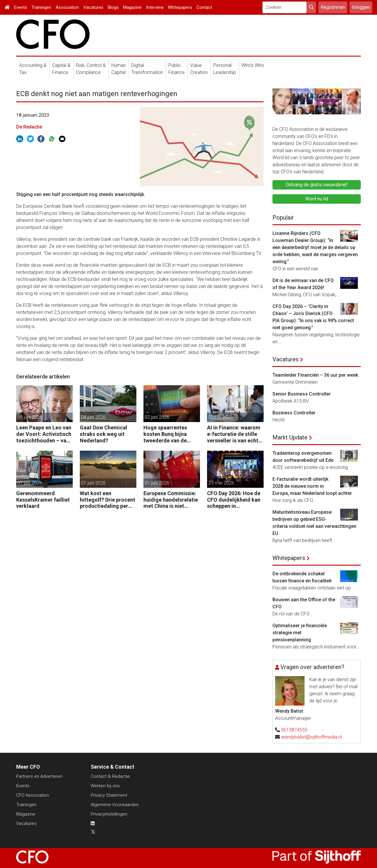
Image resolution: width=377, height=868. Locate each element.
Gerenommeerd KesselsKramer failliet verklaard (43, 500)
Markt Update (290, 437)
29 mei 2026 (221, 483)
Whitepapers (180, 7)
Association (67, 7)
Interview (155, 7)
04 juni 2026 (93, 417)
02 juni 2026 (157, 417)
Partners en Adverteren (39, 776)
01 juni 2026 (30, 483)
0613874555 (294, 730)
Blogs (113, 7)
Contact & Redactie (110, 776)
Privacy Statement (109, 795)
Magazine (132, 7)
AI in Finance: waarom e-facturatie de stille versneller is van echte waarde (234, 434)
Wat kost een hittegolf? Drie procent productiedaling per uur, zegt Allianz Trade (108, 500)
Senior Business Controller (302, 394)
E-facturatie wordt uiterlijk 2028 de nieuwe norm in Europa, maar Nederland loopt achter (312, 486)
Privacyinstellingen (109, 814)
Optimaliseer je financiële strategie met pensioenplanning (300, 633)
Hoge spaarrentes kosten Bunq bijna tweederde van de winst (165, 434)
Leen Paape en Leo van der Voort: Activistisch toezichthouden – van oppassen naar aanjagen (44, 434)
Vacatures (93, 7)
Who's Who (253, 65)
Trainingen (41, 7)
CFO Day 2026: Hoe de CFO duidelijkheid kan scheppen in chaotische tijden (234, 500)
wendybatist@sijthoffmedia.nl (311, 737)
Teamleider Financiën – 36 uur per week (315, 375)
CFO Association (33, 795)
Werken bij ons (105, 786)
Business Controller (294, 413)
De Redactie (29, 127)
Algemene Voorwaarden (115, 805)
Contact (204, 7)
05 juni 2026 (30, 417)
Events (21, 7)
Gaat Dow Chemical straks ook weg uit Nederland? (104, 434)
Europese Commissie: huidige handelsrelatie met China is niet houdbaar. (171, 500)
